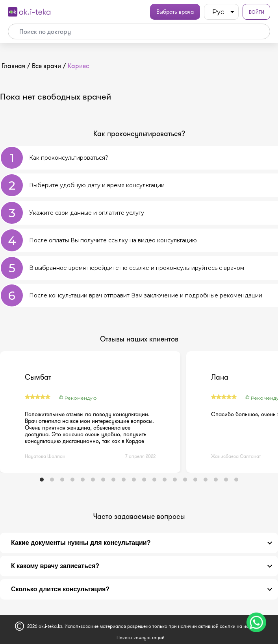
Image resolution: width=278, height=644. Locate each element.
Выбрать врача (175, 12)
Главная (13, 66)
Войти (257, 12)
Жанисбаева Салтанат (236, 456)
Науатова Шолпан (45, 456)
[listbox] (221, 12)
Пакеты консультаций (141, 638)
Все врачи (46, 66)
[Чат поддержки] (256, 622)
